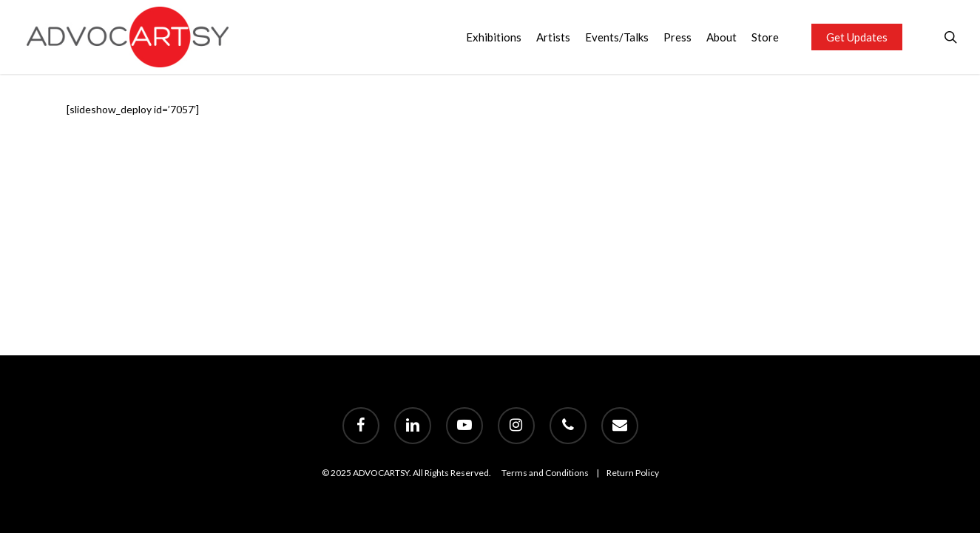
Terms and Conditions (545, 473)
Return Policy (633, 473)
